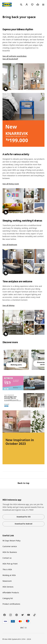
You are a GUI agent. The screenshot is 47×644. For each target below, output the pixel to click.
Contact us (7, 558)
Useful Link (8, 536)
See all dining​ (8, 305)
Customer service (10, 546)
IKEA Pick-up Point (10, 564)
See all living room (11, 184)
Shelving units (16, 365)
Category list (8, 598)
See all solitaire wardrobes (15, 56)
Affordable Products (11, 593)
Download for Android (23, 524)
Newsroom (7, 581)
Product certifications (11, 604)
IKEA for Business (10, 552)
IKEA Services (8, 587)
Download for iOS (24, 517)
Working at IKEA (9, 575)
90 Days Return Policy (11, 541)
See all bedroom (10, 245)
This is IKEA (7, 569)
